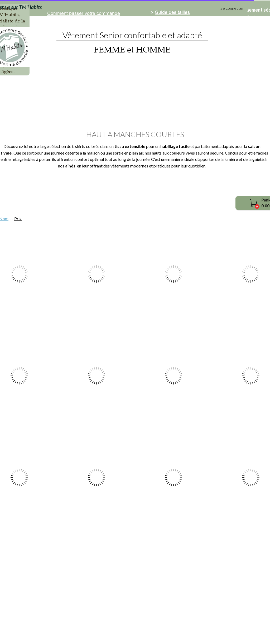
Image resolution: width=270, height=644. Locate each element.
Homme (109, 97)
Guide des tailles (172, 566)
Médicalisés (144, 97)
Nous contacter (63, 588)
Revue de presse (65, 600)
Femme (79, 97)
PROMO (220, 97)
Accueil (49, 97)
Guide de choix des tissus (182, 587)
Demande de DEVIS (69, 578)
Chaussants (184, 97)
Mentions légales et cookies (108, 629)
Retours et (58, 610)
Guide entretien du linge (180, 577)
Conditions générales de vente (161, 629)
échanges (80, 610)
